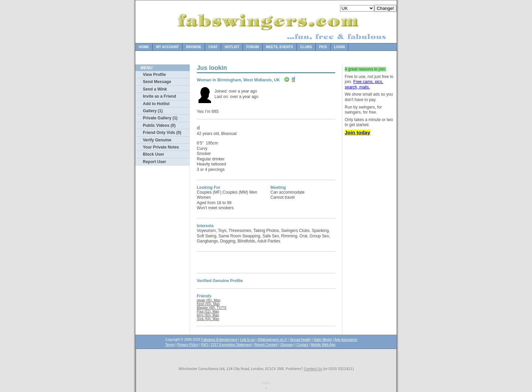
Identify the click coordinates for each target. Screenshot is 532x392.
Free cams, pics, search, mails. (364, 84)
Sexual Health (300, 340)
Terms (170, 345)
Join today (357, 132)
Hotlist (232, 47)
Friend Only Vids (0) (162, 133)
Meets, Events (280, 47)
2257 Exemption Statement (231, 345)
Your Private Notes (161, 147)
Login (340, 47)
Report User (155, 162)
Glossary (287, 345)
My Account (167, 47)
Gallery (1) (153, 111)
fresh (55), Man (208, 304)
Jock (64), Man (208, 319)
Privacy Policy (188, 345)
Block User (154, 154)
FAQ (205, 345)
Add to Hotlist (156, 104)
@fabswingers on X (272, 340)
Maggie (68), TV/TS (212, 308)
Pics (323, 47)
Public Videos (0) (159, 125)
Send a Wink (155, 89)
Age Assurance (346, 340)
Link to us (248, 340)
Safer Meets (323, 340)
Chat (213, 47)
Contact (302, 345)
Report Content (266, 345)
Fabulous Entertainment (219, 340)
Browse (194, 47)
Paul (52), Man (208, 311)
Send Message (157, 82)
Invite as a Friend (159, 96)
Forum (253, 47)
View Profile (154, 75)
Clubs (306, 47)
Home (144, 47)
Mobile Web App (323, 345)
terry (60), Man (208, 315)
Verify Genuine (157, 140)
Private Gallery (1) (160, 118)
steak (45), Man (208, 300)
